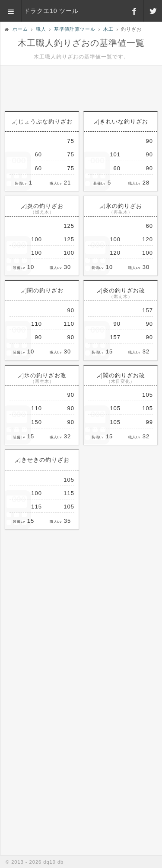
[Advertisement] (81, 85)
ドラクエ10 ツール (51, 11)
